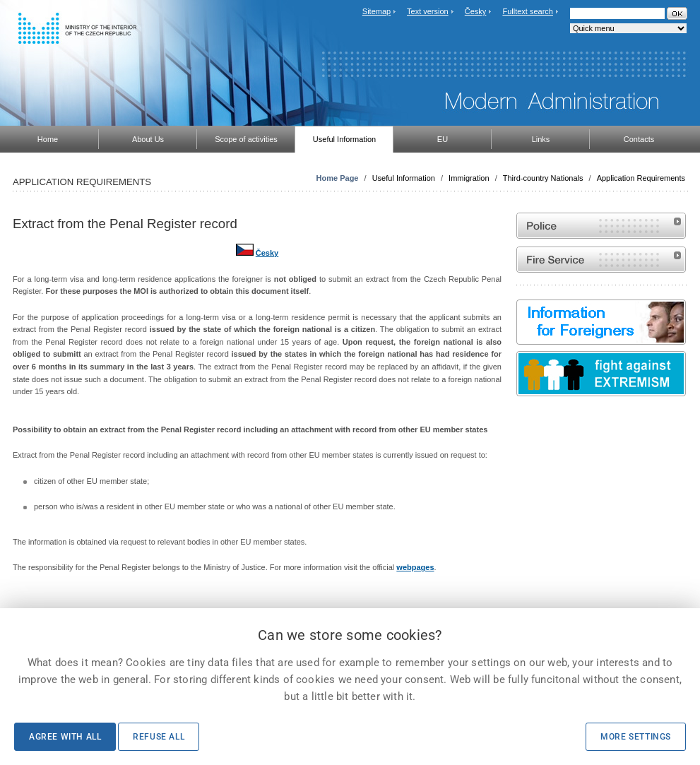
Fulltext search (528, 11)
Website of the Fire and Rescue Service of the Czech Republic (601, 260)
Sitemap (376, 11)
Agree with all (65, 737)
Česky (476, 11)
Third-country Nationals (543, 178)
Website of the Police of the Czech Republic (601, 226)
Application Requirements (641, 178)
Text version (428, 11)
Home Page (338, 178)
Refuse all (159, 737)
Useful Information (404, 178)
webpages (415, 567)
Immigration (469, 178)
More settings (636, 737)
